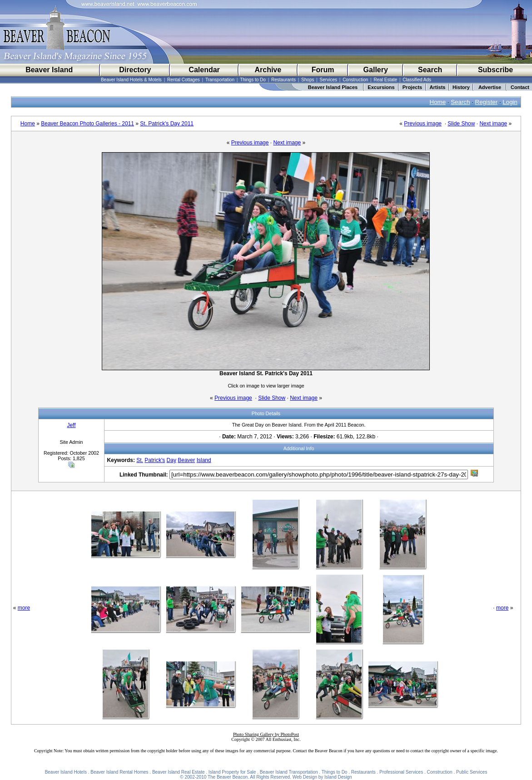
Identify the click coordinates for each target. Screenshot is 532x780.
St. (140, 460)
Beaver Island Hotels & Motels (131, 80)
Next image (493, 124)
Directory (135, 70)
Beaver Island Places (333, 87)
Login (510, 102)
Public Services (472, 772)
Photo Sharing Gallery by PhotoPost (266, 734)
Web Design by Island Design (322, 777)
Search (430, 70)
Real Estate (385, 80)
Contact (520, 87)
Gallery (376, 70)
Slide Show (461, 124)
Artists (438, 87)
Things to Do (253, 80)
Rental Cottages (184, 80)
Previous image (423, 124)
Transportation (220, 80)
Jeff (71, 425)
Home (438, 102)
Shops (308, 80)
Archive (268, 70)
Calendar (204, 70)
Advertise (490, 87)
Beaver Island (49, 70)
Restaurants (283, 80)
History (461, 87)
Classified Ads (417, 80)
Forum (323, 70)
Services (328, 80)
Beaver (186, 460)
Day (172, 460)
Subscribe (495, 70)
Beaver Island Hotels (66, 772)
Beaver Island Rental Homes (119, 772)
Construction (355, 80)
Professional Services (401, 772)
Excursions (381, 87)
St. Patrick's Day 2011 (167, 124)
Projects (412, 87)
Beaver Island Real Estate (179, 772)
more (24, 608)
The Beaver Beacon (228, 777)
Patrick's (155, 460)
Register (487, 102)
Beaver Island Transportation (289, 772)
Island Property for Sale (232, 772)
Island (204, 460)
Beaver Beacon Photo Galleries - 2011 (87, 124)
